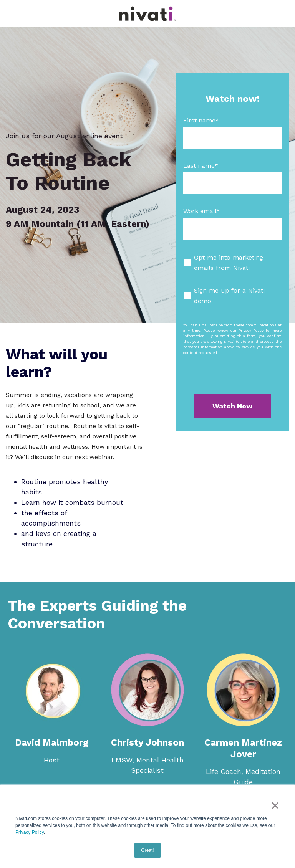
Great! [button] (147, 850)
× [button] (275, 805)
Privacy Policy (30, 832)
